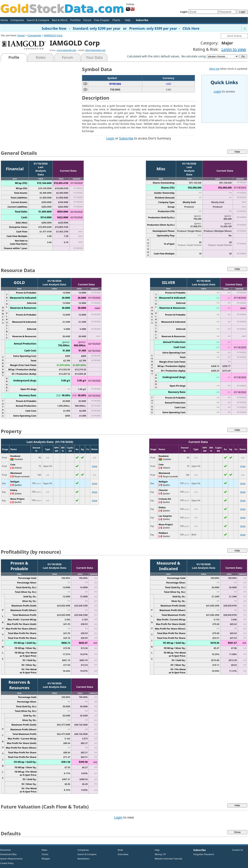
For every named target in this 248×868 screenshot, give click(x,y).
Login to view (234, 49)
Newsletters (83, 859)
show (94, 466)
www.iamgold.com (66, 50)
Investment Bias (8, 854)
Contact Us (238, 850)
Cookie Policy (7, 863)
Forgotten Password (204, 854)
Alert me (214, 69)
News (43, 850)
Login (110, 138)
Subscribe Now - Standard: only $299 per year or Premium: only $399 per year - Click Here (121, 28)
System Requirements (11, 859)
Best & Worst (60, 20)
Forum (87, 20)
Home (4, 20)
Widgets (44, 859)
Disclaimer (6, 850)
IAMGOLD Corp (53, 35)
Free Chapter (102, 20)
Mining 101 (160, 854)
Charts (116, 20)
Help (128, 20)
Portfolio (75, 20)
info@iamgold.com (95, 50)
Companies (17, 20)
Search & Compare (38, 20)
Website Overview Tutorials (169, 859)
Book (120, 850)
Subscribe (126, 138)
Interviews (122, 854)
